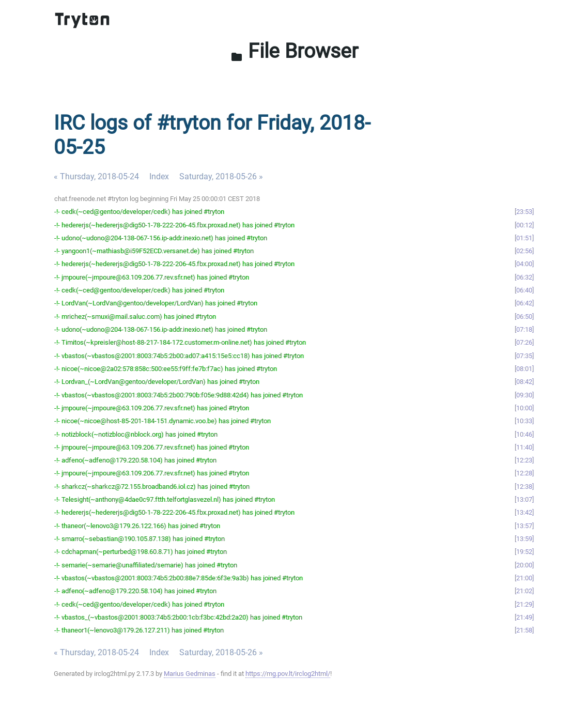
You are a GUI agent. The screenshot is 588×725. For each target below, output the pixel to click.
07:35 (524, 356)
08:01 (524, 369)
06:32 (524, 277)
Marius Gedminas (190, 674)
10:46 (524, 434)
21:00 (524, 578)
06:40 (524, 290)
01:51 (524, 238)
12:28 (524, 473)
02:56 (524, 251)
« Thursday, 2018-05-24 (96, 176)
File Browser (294, 51)
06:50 (524, 317)
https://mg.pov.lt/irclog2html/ (288, 674)
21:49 (524, 617)
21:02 (524, 591)
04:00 (524, 264)
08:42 (524, 382)
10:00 (524, 408)
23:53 (524, 212)
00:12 (524, 225)
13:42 (524, 512)
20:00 (524, 565)
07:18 (524, 329)
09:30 (524, 395)
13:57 (524, 526)
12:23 (524, 460)
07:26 (524, 342)
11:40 (524, 447)
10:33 (524, 421)
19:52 (524, 552)
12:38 (524, 487)
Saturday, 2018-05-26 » (221, 176)
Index (159, 176)
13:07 (524, 499)
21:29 (524, 604)
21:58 (524, 630)
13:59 (524, 539)
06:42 (524, 303)
